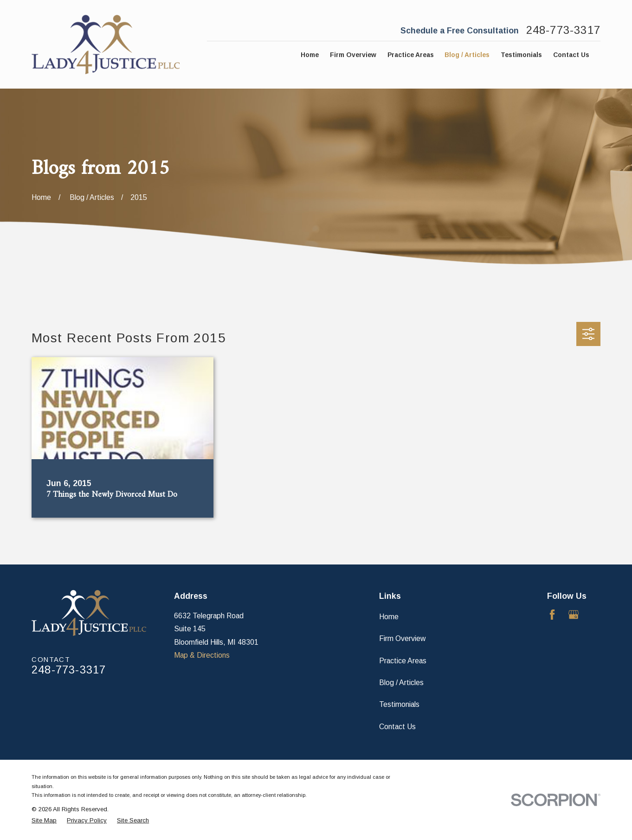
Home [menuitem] (310, 55)
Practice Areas (403, 661)
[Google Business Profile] (574, 615)
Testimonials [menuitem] (521, 55)
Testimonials (399, 704)
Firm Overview (402, 638)
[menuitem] (44, 821)
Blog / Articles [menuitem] (467, 55)
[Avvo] (595, 615)
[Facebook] (552, 615)
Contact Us (397, 727)
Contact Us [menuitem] (571, 55)
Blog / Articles (401, 683)
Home (389, 617)
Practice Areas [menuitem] (411, 55)
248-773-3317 (563, 31)
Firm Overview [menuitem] (353, 55)
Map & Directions (202, 655)
